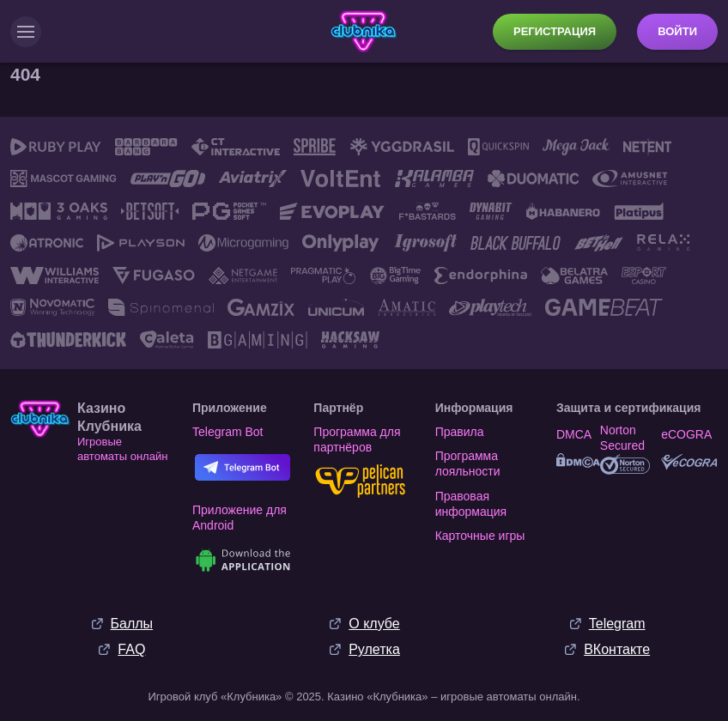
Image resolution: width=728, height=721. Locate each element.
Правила (460, 427)
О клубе (374, 619)
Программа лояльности (468, 459)
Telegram (617, 619)
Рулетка (374, 646)
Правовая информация (471, 500)
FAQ (131, 646)
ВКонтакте (617, 646)
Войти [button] (677, 31)
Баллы (132, 619)
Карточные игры (480, 531)
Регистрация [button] (555, 31)
